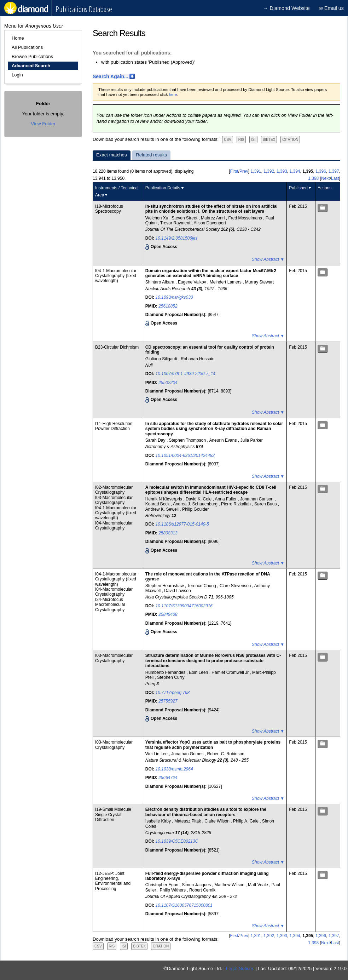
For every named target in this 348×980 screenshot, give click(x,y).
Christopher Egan (163, 885)
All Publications (27, 47)
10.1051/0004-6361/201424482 (185, 455)
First (234, 171)
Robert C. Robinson (225, 754)
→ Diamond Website (286, 8)
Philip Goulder (195, 509)
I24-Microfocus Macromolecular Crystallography (110, 605)
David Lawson (177, 591)
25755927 (168, 701)
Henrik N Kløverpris (164, 499)
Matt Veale (259, 885)
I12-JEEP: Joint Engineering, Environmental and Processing (113, 881)
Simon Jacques (197, 885)
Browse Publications (32, 56)
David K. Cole (199, 499)
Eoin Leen (199, 672)
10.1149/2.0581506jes (177, 238)
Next (326, 178)
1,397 (334, 171)
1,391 (256, 171)
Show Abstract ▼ (268, 259)
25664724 (168, 778)
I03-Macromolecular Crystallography (114, 500)
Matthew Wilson (230, 885)
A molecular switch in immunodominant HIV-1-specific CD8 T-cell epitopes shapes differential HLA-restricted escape (211, 490)
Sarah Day (156, 440)
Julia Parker (251, 440)
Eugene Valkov (193, 282)
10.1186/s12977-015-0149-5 (182, 524)
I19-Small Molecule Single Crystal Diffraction (113, 815)
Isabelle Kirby (159, 821)
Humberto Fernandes (166, 672)
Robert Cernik (202, 890)
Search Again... (111, 76)
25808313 (168, 533)
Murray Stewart (259, 282)
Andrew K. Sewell (163, 509)
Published (298, 188)
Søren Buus (266, 504)
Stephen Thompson (188, 440)
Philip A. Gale (246, 821)
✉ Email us (331, 8)
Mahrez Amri (213, 218)
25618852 (168, 306)
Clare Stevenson (236, 586)
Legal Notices (240, 968)
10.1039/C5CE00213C (177, 841)
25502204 (168, 383)
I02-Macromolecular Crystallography (114, 490)
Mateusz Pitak (188, 821)
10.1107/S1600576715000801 (184, 905)
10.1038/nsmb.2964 (174, 769)
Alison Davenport (210, 223)
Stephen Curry (171, 677)
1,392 (269, 171)
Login (17, 75)
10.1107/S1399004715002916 (184, 606)
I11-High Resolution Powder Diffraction (114, 426)
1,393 (282, 171)
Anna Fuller (227, 499)
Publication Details (163, 188)
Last (335, 178)
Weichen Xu (157, 218)
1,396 (321, 171)
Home (18, 38)
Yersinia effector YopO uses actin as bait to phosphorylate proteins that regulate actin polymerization (213, 745)
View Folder (43, 124)
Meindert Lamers (226, 282)
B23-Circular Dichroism (117, 347)
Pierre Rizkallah (236, 504)
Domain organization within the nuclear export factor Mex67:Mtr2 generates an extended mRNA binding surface (211, 273)
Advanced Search (31, 66)
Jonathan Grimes (188, 754)
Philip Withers (173, 890)
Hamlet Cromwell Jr (231, 672)
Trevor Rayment (176, 223)
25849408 (168, 614)
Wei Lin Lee (157, 754)
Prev (244, 171)
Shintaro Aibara (160, 282)
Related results (151, 155)
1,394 (295, 171)
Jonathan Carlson (257, 499)
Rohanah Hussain (198, 359)
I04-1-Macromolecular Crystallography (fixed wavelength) (116, 276)
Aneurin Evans (223, 440)
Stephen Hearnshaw (165, 586)
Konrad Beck (158, 504)
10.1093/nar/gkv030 (174, 297)
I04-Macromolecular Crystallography (114, 526)
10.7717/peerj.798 (173, 693)
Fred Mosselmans (246, 218)
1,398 (313, 178)
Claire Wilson (217, 821)
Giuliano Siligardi (162, 359)
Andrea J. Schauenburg (196, 504)
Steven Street (185, 218)
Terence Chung (202, 586)
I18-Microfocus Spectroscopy (109, 209)
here (173, 94)
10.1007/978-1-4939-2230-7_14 (185, 374)
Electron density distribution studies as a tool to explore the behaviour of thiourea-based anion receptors (206, 812)
